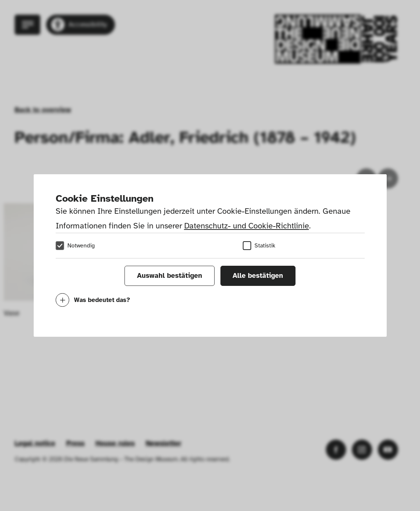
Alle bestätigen (258, 276)
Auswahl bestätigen (170, 276)
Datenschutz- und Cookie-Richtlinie (247, 226)
